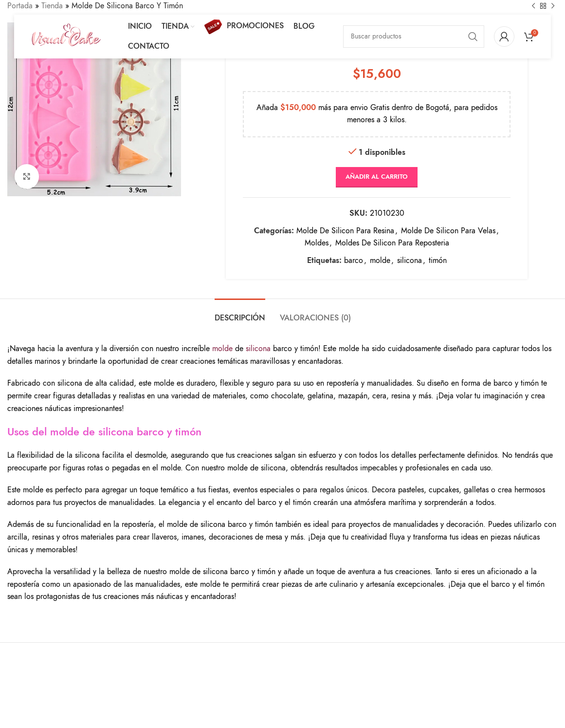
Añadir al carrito (377, 177)
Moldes (317, 243)
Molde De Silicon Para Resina (345, 230)
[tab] (240, 313)
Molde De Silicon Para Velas (448, 230)
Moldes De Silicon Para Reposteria (392, 243)
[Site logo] (66, 36)
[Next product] (553, 6)
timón (438, 260)
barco (354, 260)
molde (380, 260)
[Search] (414, 37)
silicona (410, 260)
